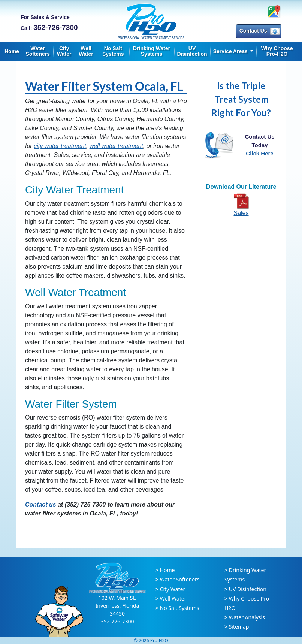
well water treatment (116, 146)
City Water (64, 51)
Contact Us (259, 31)
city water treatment (60, 146)
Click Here (259, 153)
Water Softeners (38, 51)
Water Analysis (247, 617)
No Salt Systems (113, 51)
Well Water (86, 51)
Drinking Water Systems (152, 51)
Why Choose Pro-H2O (277, 51)
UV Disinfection (192, 51)
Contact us (41, 504)
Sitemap (239, 627)
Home (12, 51)
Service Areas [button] (231, 51)
